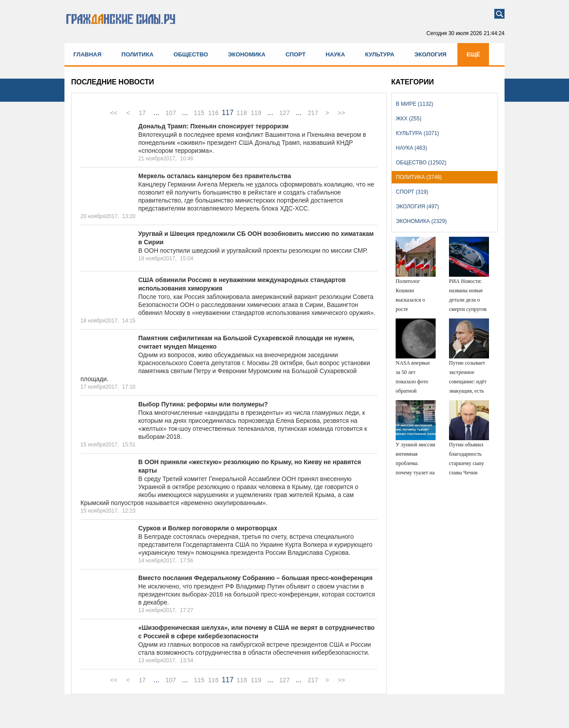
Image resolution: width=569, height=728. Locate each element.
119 (256, 113)
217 (313, 113)
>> (341, 113)
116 (213, 113)
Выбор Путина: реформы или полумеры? (203, 404)
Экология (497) (418, 207)
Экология (430, 54)
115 (199, 113)
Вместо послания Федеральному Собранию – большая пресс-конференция (255, 578)
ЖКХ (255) (409, 119)
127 (284, 113)
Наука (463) (412, 148)
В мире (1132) (415, 104)
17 (142, 113)
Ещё (473, 54)
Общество (191, 54)
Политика (137, 54)
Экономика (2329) (421, 221)
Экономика (247, 54)
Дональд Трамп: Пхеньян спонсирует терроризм (213, 126)
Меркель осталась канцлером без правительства (215, 176)
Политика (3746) (419, 177)
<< (114, 113)
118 (242, 113)
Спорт (295, 54)
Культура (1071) (418, 133)
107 (170, 113)
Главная (87, 54)
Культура (380, 54)
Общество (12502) (421, 163)
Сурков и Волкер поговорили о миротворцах (208, 528)
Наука (335, 54)
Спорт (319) (412, 192)
